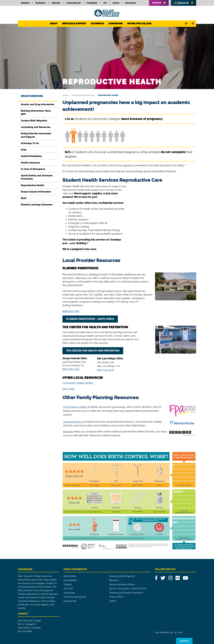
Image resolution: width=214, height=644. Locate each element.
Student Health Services (83, 95)
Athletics (25, 3)
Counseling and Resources (36, 127)
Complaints (69, 593)
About (54, 24)
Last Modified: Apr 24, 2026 (169, 632)
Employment (70, 601)
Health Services (32, 96)
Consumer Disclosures (75, 597)
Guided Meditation (31, 156)
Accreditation (70, 580)
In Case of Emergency (33, 169)
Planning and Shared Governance (126, 593)
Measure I (114, 580)
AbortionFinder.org (74, 422)
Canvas (157, 3)
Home (65, 95)
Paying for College (139, 24)
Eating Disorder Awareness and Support (36, 135)
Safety (113, 601)
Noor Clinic (69, 389)
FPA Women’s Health (75, 407)
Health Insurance (30, 163)
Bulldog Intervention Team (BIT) (36, 113)
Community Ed (73, 3)
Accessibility (70, 576)
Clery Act (68, 589)
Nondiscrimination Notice (122, 584)
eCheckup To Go (30, 143)
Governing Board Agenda (122, 576)
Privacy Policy (116, 597)
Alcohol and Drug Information (38, 104)
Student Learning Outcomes (37, 205)
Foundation (92, 3)
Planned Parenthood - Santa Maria (90, 319)
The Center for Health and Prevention (93, 351)
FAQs (24, 150)
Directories (131, 3)
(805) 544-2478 (105, 370)
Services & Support (74, 24)
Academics (97, 24)
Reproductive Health (32, 185)
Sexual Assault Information (36, 192)
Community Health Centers (78, 383)
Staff (24, 198)
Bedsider (68, 432)
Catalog (68, 584)
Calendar (56, 3)
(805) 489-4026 (71, 369)
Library (116, 3)
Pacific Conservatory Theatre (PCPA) (128, 589)
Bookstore (40, 3)
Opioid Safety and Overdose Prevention (37, 177)
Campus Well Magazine (34, 121)
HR (105, 3)
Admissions (115, 24)
